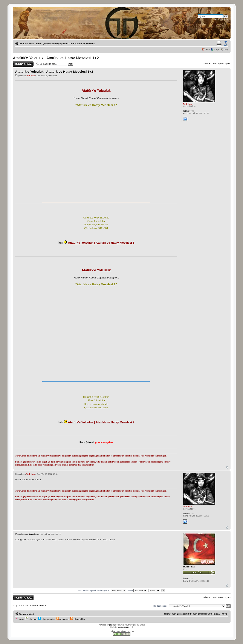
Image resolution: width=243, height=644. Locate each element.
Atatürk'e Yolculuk (85, 44)
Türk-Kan (31, 76)
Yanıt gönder (23, 64)
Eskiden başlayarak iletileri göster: (102, 590)
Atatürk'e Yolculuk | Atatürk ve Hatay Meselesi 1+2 (56, 58)
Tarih (38, 44)
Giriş (226, 49)
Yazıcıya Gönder (219, 44)
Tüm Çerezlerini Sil (181, 614)
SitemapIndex (46, 619)
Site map (31, 619)
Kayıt (217, 49)
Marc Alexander (125, 627)
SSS (208, 49)
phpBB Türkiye (128, 631)
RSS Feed (63, 619)
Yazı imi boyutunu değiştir (226, 44)
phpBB (112, 625)
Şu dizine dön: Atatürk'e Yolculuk (31, 605)
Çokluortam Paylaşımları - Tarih (59, 44)
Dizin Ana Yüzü (26, 44)
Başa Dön (227, 467)
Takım (167, 614)
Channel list (78, 619)
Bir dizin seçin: (160, 606)
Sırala (137, 590)
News (19, 619)
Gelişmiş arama (221, 19)
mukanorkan (32, 534)
